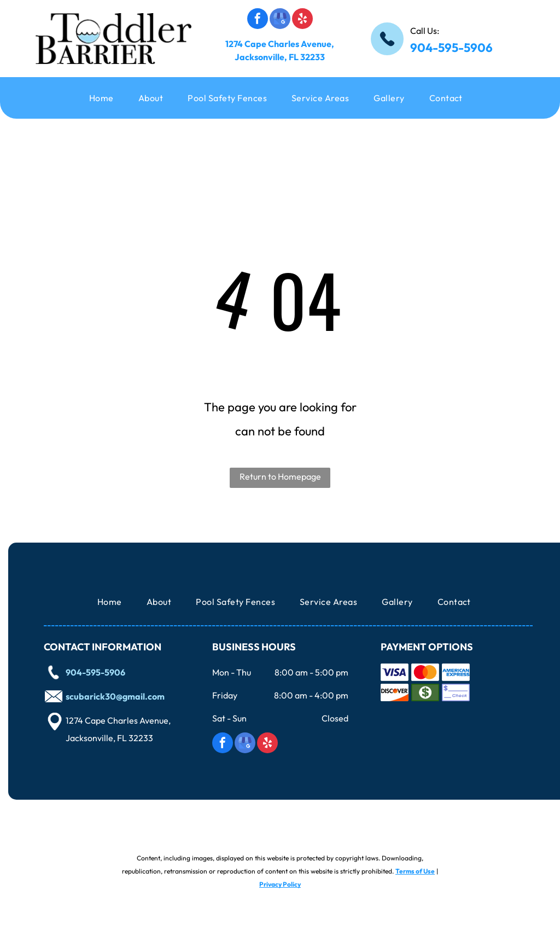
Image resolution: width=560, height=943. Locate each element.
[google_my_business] (280, 20)
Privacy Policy (280, 884)
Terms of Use (415, 871)
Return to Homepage (280, 476)
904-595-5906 (451, 48)
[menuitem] (106, 98)
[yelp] (302, 20)
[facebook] (258, 20)
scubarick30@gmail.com (115, 696)
